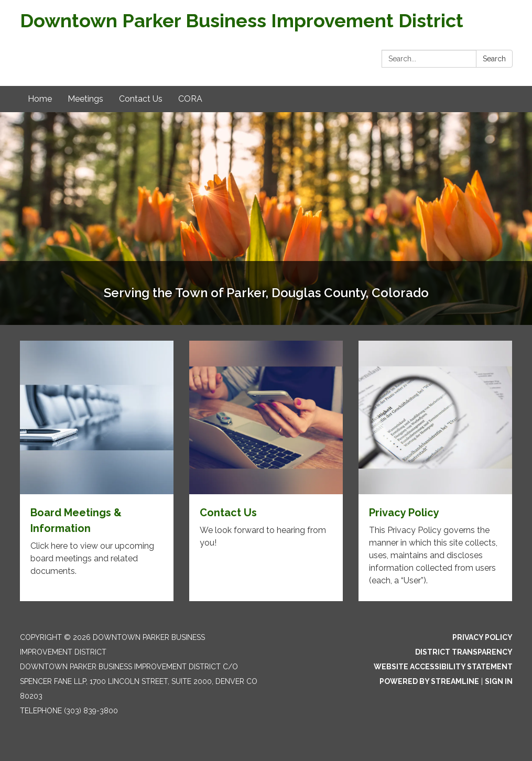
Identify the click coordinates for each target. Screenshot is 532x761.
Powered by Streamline (429, 681)
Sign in (499, 681)
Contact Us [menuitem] (141, 99)
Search (494, 59)
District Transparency (464, 652)
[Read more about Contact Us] (266, 471)
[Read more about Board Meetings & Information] (97, 471)
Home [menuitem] (40, 99)
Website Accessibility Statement (443, 667)
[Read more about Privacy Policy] (435, 471)
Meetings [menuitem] (85, 99)
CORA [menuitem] (190, 99)
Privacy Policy (482, 637)
